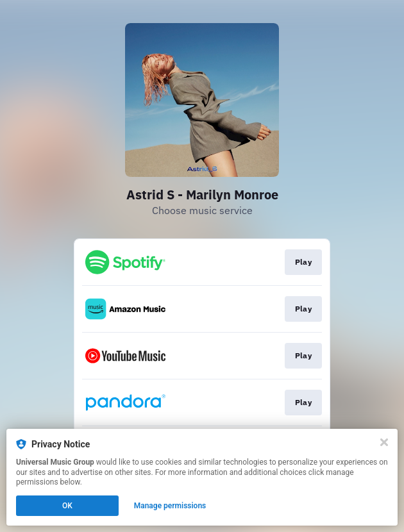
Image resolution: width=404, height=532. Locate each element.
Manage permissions (170, 506)
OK (67, 506)
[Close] (384, 442)
